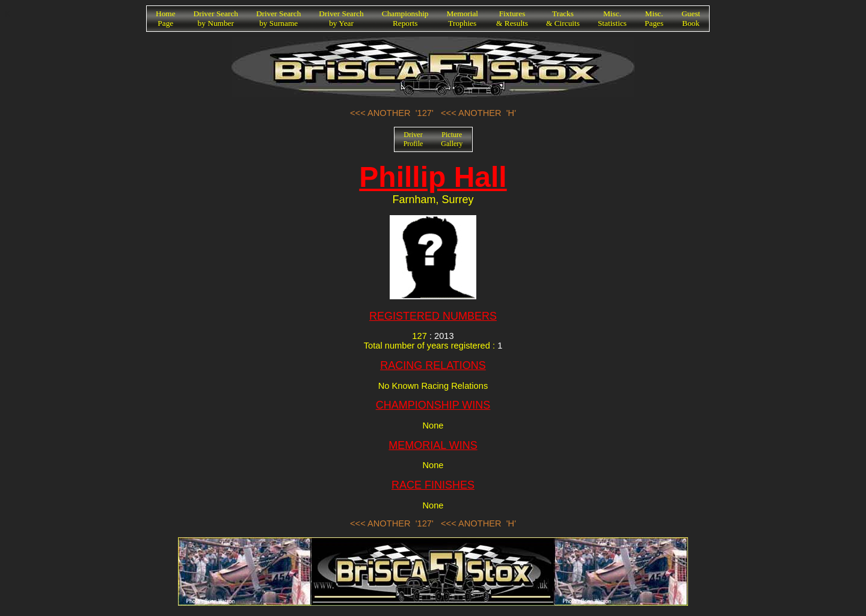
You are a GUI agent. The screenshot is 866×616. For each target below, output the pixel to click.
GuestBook (691, 18)
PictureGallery (452, 139)
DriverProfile (413, 139)
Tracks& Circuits (563, 18)
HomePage (166, 18)
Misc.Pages (654, 18)
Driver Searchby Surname (278, 18)
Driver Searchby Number (216, 18)
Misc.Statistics (612, 18)
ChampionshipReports (405, 18)
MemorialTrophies (463, 18)
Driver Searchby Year (341, 18)
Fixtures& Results (512, 18)
